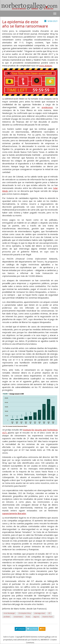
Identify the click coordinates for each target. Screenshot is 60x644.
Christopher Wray (25, 613)
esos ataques (46, 66)
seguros (36, 617)
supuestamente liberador (14, 513)
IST (49, 613)
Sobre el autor (9, 637)
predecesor (47, 107)
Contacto (20, 629)
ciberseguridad (40, 613)
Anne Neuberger (9, 613)
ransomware (18, 617)
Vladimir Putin (48, 617)
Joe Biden (7, 617)
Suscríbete (32, 629)
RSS (42, 629)
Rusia (28, 617)
